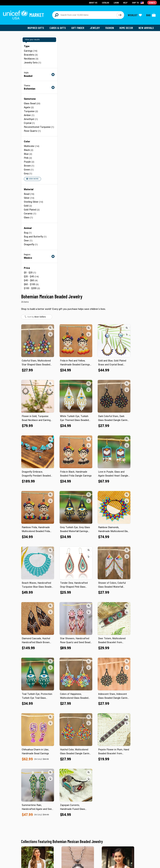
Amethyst (31, 119)
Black (29, 150)
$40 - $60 (31, 280)
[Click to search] (120, 15)
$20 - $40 (31, 277)
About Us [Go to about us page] (93, 3)
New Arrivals (146, 28)
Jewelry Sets (32, 63)
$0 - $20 (30, 273)
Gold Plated (32, 210)
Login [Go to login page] (116, 3)
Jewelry (95, 28)
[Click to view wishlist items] (135, 15)
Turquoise (31, 111)
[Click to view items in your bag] (151, 15)
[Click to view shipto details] (138, 3)
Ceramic (30, 214)
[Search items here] (84, 15)
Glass (28, 218)
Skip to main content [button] (80, 0)
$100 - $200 (32, 288)
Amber (29, 115)
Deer (28, 241)
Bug (28, 233)
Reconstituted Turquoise (39, 127)
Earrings (31, 51)
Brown (29, 166)
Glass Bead (32, 104)
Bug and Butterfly (35, 237)
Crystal (29, 123)
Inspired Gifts (36, 28)
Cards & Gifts (58, 28)
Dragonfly (31, 245)
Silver (29, 198)
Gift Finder (78, 28)
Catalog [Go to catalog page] (106, 3)
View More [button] (32, 179)
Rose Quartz (32, 131)
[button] (50, 328)
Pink (28, 158)
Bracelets (31, 55)
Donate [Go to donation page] (152, 3)
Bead (29, 194)
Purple (29, 162)
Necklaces (31, 59)
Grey (28, 174)
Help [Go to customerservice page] (125, 3)
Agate (29, 107)
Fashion (110, 28)
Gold (28, 206)
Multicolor (32, 146)
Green (29, 170)
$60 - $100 (31, 284)
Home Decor (126, 28)
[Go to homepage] (24, 15)
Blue (28, 154)
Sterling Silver (33, 202)
